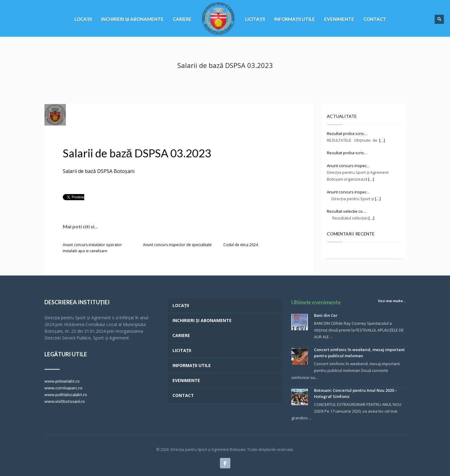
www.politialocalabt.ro (66, 394)
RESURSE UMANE (199, 120)
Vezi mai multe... (392, 301)
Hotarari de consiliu (137, 120)
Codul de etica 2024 (241, 245)
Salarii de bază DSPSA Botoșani (99, 171)
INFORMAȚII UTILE (171, 120)
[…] (382, 140)
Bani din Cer (326, 315)
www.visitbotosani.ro (65, 401)
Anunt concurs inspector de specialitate (177, 245)
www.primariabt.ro (62, 381)
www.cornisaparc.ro (63, 388)
